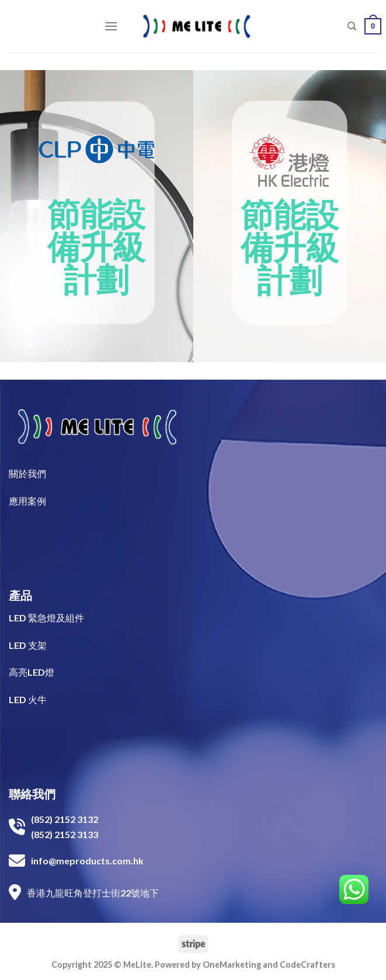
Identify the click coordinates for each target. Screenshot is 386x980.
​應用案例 (27, 501)
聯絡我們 (32, 794)
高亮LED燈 (32, 672)
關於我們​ (27, 473)
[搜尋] (352, 26)
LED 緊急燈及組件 (46, 618)
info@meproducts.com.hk (87, 861)
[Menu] (111, 26)
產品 (20, 595)
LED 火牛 (28, 699)
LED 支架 (28, 645)
